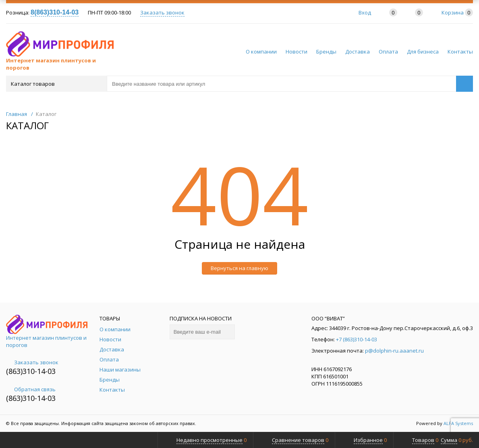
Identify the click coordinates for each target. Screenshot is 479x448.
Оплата (388, 52)
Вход (365, 12)
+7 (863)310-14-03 (357, 339)
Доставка (358, 52)
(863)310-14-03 (31, 371)
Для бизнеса (423, 52)
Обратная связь (31, 389)
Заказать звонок (162, 12)
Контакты (460, 52)
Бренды (326, 52)
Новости (297, 52)
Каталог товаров (56, 84)
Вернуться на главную (239, 268)
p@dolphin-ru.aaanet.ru (394, 351)
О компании (261, 52)
